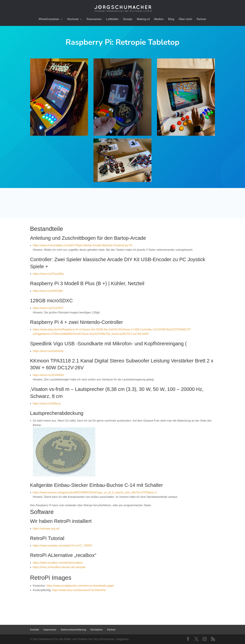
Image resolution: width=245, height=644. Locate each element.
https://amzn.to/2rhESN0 (48, 291)
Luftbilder (112, 19)
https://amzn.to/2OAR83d (48, 375)
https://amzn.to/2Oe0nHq (48, 351)
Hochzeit (73, 19)
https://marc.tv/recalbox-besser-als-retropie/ (59, 567)
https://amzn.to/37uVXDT (49, 308)
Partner (202, 19)
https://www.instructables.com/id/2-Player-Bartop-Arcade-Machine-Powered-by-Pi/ (83, 245)
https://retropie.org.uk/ (46, 529)
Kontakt (35, 630)
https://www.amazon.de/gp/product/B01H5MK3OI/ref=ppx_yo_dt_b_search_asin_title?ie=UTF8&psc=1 (95, 492)
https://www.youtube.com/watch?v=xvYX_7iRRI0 (62, 546)
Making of (143, 19)
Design (128, 19)
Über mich (185, 19)
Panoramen (94, 19)
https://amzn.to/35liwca (47, 403)
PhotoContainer (49, 19)
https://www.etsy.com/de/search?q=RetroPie (79, 590)
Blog (171, 19)
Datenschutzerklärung (73, 630)
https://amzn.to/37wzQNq (48, 274)
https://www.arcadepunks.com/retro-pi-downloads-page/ (80, 586)
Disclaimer (97, 630)
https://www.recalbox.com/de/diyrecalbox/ (58, 563)
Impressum (50, 630)
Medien (159, 19)
